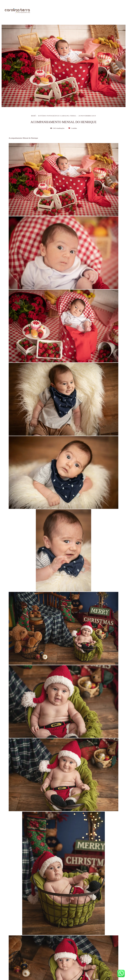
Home (51, 11)
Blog (106, 11)
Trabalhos (77, 11)
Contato (118, 11)
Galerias (93, 11)
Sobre (63, 11)
